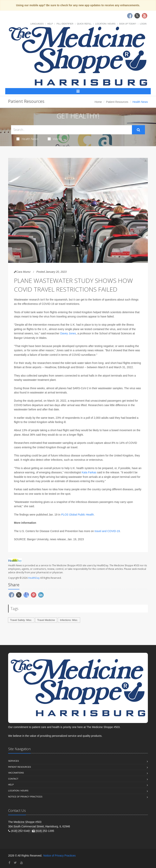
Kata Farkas (89, 472)
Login (143, 24)
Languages (37, 24)
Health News (27, 139)
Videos (55, 139)
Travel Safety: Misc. (21, 620)
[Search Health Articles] (71, 130)
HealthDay (34, 578)
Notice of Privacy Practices (25, 797)
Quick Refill (84, 24)
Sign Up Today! (128, 24)
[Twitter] (15, 863)
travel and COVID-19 (107, 531)
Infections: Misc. (69, 620)
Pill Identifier (65, 24)
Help (50, 24)
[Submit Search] (138, 130)
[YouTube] (22, 863)
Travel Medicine (46, 620)
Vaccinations (16, 773)
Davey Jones (68, 333)
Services (13, 761)
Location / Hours (105, 24)
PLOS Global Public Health (77, 515)
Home (98, 102)
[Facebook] (9, 863)
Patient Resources (117, 102)
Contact (13, 779)
